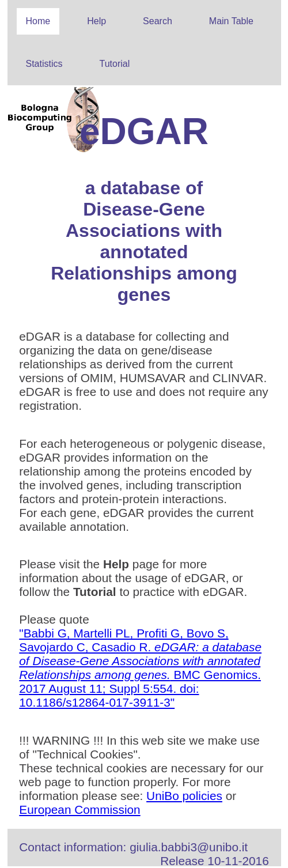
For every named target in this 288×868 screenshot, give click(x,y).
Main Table (231, 21)
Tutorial (115, 64)
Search (158, 21)
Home (38, 21)
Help (96, 21)
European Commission (79, 809)
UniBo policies (184, 796)
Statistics (44, 64)
